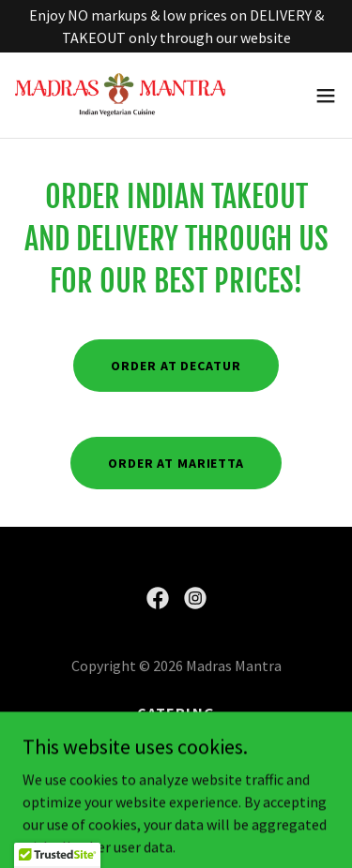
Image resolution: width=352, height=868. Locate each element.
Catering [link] (176, 712)
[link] (120, 95)
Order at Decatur (176, 366)
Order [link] (176, 739)
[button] (326, 96)
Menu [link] (176, 765)
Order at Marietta (176, 463)
